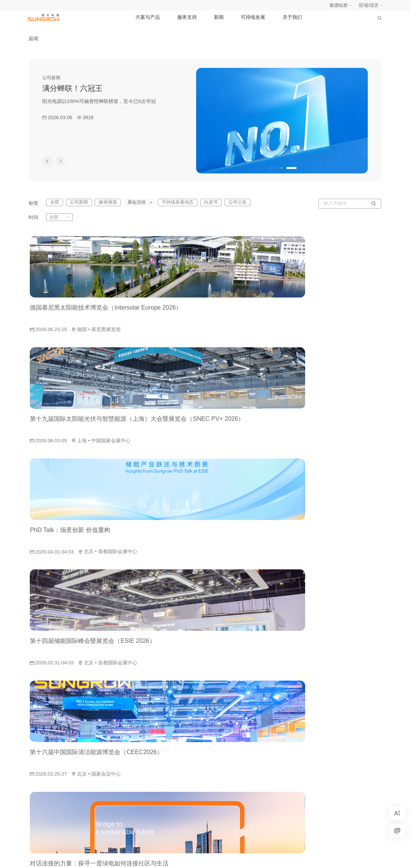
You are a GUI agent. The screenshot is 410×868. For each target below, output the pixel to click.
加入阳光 (369, 708)
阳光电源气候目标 (326, 697)
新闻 (219, 17)
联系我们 (369, 753)
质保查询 (226, 799)
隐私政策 (58, 859)
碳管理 (158, 799)
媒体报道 (274, 708)
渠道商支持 (229, 753)
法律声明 (111, 859)
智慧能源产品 (165, 810)
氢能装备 (161, 787)
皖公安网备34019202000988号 (351, 859)
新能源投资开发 (167, 719)
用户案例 (226, 776)
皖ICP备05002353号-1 (291, 859)
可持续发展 (253, 17)
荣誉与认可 (319, 753)
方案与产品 (148, 17)
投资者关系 (371, 719)
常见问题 (226, 787)
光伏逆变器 (163, 697)
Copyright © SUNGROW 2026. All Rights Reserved (210, 859)
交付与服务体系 (233, 697)
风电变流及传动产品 (172, 731)
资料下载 (226, 765)
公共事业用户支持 (235, 731)
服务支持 (187, 17)
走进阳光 (369, 697)
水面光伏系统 (165, 753)
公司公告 (224, 203)
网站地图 (37, 859)
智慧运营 (161, 765)
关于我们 (292, 17)
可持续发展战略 (324, 719)
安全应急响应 (85, 859)
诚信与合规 (371, 731)
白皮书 (200, 203)
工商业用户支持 (233, 719)
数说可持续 (319, 765)
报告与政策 (319, 731)
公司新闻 (274, 697)
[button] (272, 168)
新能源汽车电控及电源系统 (179, 742)
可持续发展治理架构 (328, 708)
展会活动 (274, 719)
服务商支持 (229, 742)
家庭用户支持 (231, 708)
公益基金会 (371, 742)
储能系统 (161, 708)
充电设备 (161, 776)
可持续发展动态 (281, 742)
